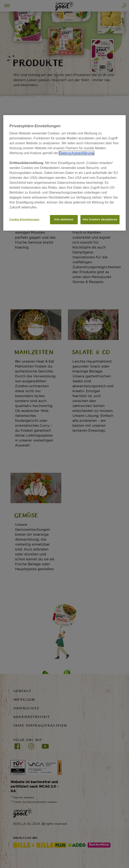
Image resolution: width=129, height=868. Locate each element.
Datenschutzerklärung (77, 153)
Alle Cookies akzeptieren (100, 219)
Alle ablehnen (64, 219)
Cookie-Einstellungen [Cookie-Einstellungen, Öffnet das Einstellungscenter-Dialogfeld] (24, 219)
